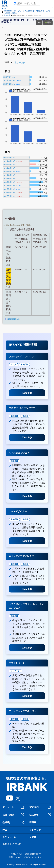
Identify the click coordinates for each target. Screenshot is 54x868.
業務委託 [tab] (24, 365)
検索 (5, 830)
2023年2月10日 (10, 189)
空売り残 (40, 807)
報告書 (33, 822)
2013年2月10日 (10, 84)
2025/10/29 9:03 (14, 319)
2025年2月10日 (10, 196)
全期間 (22, 63)
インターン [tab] (15, 671)
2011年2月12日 (9, 77)
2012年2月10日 (10, 81)
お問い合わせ (17, 854)
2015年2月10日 (10, 161)
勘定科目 (7, 15)
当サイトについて (12, 844)
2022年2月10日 (10, 186)
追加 (48, 23)
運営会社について (33, 854)
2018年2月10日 (10, 172)
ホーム (4, 9)
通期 (16, 63)
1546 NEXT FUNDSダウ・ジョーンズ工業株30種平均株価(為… (27, 21)
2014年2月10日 (10, 158)
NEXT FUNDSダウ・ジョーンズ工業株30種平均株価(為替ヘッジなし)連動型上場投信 (27, 12)
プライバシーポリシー (33, 857)
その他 (33, 837)
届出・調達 (14, 815)
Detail (27, 393)
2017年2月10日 (10, 168)
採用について (15, 857)
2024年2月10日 (10, 193)
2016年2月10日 (10, 165)
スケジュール (9, 837)
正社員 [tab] (13, 365)
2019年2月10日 (10, 175)
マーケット (14, 807)
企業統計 (14, 823)
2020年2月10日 (10, 179)
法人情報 (40, 815)
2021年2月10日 (10, 182)
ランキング (35, 830)
